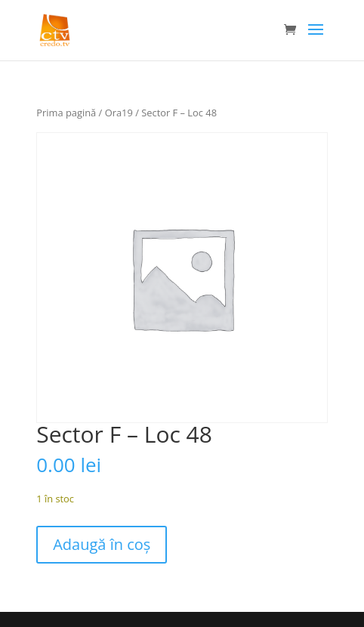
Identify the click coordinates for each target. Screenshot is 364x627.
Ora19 (119, 113)
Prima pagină (66, 113)
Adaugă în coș (102, 544)
